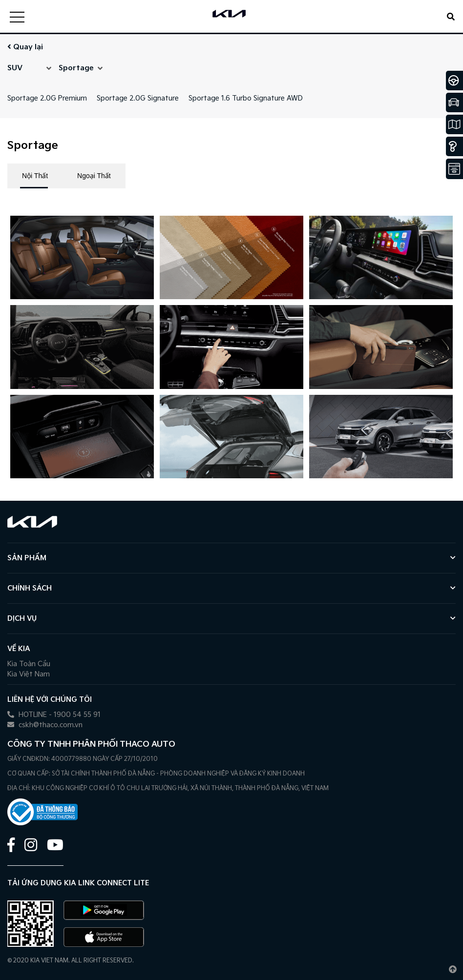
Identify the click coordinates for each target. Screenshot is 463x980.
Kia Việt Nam (29, 674)
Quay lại (25, 47)
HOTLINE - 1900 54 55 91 (54, 715)
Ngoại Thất (94, 176)
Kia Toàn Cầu (29, 664)
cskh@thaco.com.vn (45, 725)
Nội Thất (35, 176)
